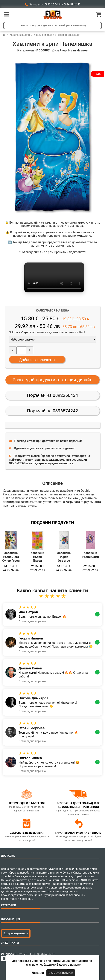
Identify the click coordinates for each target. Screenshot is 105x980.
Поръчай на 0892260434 (52, 395)
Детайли (38, 973)
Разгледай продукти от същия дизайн (52, 380)
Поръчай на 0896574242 (52, 411)
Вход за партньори (16, 933)
